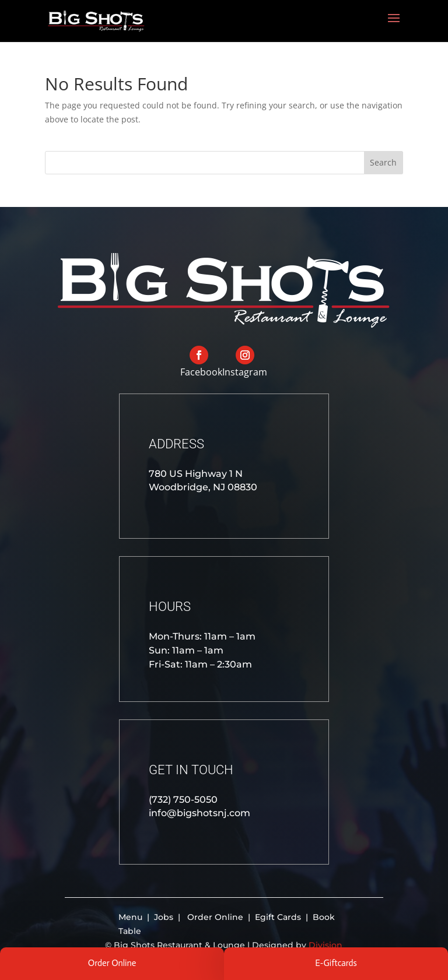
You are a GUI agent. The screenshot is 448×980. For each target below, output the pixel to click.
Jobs (165, 917)
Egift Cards (278, 917)
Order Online (215, 917)
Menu (132, 917)
